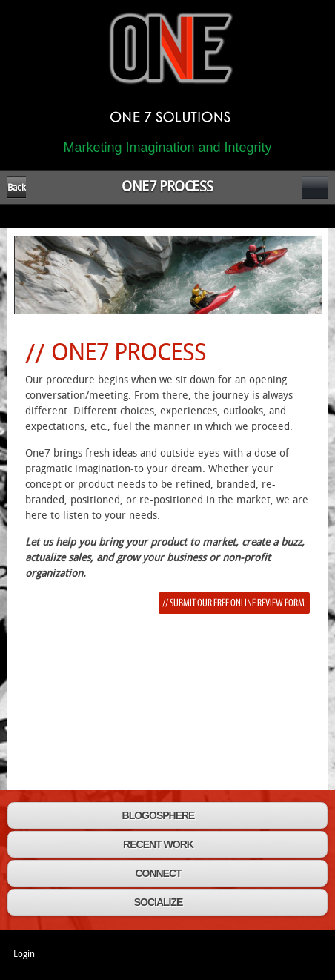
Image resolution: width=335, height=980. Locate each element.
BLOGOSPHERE (159, 815)
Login (24, 954)
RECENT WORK (158, 844)
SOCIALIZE (159, 902)
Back (17, 188)
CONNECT (158, 873)
